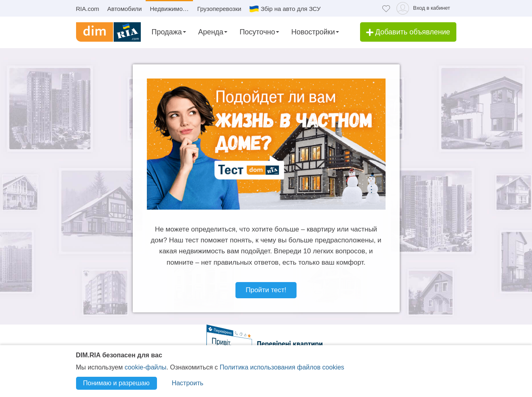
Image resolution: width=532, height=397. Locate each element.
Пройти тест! (266, 290)
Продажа (167, 32)
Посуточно (257, 32)
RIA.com (88, 9)
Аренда (211, 32)
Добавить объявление (408, 32)
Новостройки (313, 32)
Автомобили (124, 9)
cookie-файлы (145, 367)
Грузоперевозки (219, 9)
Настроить (187, 383)
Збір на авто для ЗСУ (290, 9)
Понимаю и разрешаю (116, 383)
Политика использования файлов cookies (282, 367)
